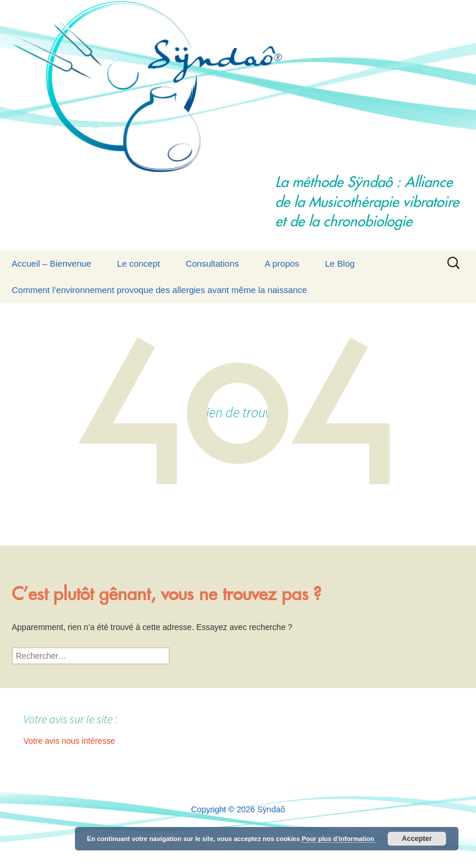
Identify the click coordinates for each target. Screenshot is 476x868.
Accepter (417, 839)
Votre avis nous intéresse (69, 741)
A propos (282, 263)
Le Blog (340, 263)
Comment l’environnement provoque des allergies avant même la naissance (159, 290)
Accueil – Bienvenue (52, 263)
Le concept (138, 263)
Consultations (212, 263)
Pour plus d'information (339, 839)
